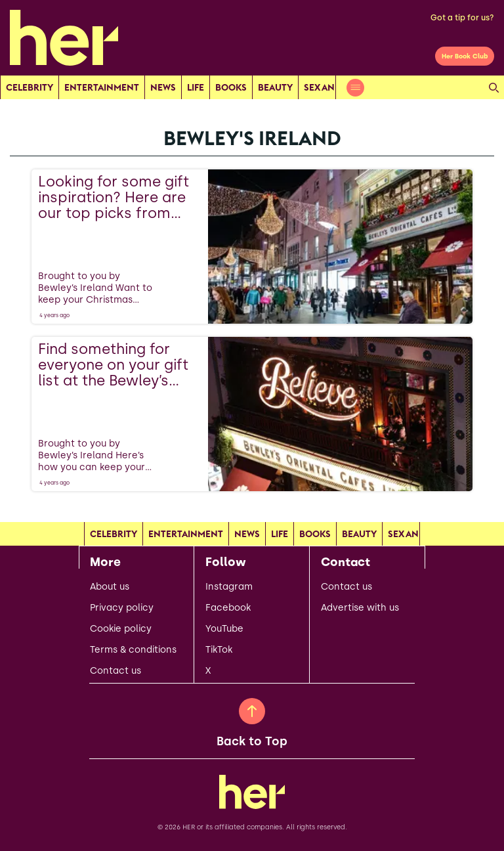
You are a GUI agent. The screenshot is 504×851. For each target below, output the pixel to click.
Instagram (229, 587)
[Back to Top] (252, 711)
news (163, 87)
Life (196, 87)
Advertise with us (360, 608)
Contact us (115, 671)
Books (231, 87)
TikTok (219, 650)
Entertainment (102, 87)
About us (110, 587)
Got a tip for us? (462, 18)
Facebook (228, 608)
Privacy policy (122, 608)
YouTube (224, 629)
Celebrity (30, 87)
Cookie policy (121, 629)
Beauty (275, 87)
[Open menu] (355, 88)
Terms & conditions (133, 650)
